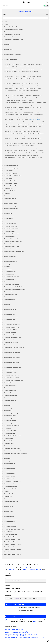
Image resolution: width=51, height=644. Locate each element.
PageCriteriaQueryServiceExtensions (29, 129)
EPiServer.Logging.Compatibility (10, 431)
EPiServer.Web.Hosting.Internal (10, 509)
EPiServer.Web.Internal (8, 511)
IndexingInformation (36, 112)
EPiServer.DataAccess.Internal (10, 256)
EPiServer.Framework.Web (9, 370)
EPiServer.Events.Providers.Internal (11, 302)
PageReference (37, 131)
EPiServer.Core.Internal (8, 171)
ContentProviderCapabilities (29, 79)
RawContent (34, 148)
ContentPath (39, 76)
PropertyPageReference (37, 143)
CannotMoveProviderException (11, 67)
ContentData (17, 71)
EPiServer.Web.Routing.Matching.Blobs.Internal (13, 542)
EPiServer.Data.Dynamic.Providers (11, 208)
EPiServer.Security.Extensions (10, 474)
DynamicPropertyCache (10, 88)
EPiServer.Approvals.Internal (9, 42)
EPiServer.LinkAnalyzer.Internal (10, 421)
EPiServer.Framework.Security (10, 355)
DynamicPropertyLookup (21, 88)
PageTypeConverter (30, 134)
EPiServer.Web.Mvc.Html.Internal (10, 519)
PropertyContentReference (27, 136)
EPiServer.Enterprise (8, 269)
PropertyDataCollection (9, 138)
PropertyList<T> (40, 141)
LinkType (44, 124)
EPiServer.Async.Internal (9, 47)
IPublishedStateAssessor (10, 119)
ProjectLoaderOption (40, 134)
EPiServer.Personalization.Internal (10, 446)
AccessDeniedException (10, 64)
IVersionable (22, 122)
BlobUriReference (26, 64)
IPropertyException (29, 117)
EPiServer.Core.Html (8, 163)
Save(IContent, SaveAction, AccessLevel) (32, 569)
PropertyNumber (28, 143)
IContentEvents (39, 98)
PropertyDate (38, 138)
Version (4, 14)
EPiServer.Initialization (8, 398)
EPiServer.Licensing (8, 405)
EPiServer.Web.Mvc (8, 514)
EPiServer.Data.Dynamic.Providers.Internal (12, 211)
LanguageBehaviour (30, 122)
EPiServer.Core (7, 62)
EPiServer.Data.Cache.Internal (10, 198)
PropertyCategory (16, 136)
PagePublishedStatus (28, 131)
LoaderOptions (21, 126)
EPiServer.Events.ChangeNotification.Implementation (15, 289)
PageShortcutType (21, 134)
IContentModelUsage (16, 105)
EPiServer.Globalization (8, 383)
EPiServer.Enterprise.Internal (9, 272)
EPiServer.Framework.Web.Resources (11, 378)
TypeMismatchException (30, 158)
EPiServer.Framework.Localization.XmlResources (14, 347)
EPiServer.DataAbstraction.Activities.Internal (13, 241)
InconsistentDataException (25, 112)
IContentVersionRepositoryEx (11, 107)
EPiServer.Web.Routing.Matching (10, 537)
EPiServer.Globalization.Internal (10, 385)
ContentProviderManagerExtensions (12, 81)
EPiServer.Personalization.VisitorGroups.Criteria (13, 451)
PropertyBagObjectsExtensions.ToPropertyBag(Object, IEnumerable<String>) (21, 634)
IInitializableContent (20, 110)
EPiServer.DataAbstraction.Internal (11, 244)
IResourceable (25, 119)
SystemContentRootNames (10, 158)
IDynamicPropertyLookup (10, 110)
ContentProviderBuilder (17, 79)
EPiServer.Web (7, 504)
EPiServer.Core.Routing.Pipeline (10, 183)
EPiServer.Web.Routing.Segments (11, 547)
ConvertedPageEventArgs (23, 86)
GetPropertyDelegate (22, 93)
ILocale (36, 110)
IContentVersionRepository (39, 105)
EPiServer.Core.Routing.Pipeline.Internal (12, 186)
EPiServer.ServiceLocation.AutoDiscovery (12, 481)
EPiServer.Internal (7, 403)
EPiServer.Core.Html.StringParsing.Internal (12, 168)
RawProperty (21, 150)
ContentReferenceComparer (19, 83)
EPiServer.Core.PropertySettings (10, 173)
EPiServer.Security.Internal (9, 476)
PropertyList (33, 141)
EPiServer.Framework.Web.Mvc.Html (11, 375)
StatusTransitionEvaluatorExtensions (30, 155)
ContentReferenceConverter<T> (33, 83)
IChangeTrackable (15, 95)
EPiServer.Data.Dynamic (9, 201)
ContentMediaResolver (9, 76)
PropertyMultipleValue (18, 143)
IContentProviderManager (27, 105)
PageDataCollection (9, 131)
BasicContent (19, 64)
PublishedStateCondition (25, 148)
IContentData (32, 98)
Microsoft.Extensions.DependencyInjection (12, 554)
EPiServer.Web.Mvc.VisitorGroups (11, 524)
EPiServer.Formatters (8, 307)
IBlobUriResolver (39, 93)
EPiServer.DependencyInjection (10, 262)
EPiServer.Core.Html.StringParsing (11, 166)
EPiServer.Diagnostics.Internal (10, 264)
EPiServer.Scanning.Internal (9, 463)
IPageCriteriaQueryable (38, 115)
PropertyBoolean (8, 136)
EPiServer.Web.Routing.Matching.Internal (12, 544)
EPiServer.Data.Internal (8, 219)
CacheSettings (39, 64)
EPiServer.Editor (7, 267)
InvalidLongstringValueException (11, 115)
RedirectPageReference (38, 150)
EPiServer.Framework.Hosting (10, 332)
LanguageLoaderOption (40, 122)
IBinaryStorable (31, 93)
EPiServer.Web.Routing (8, 532)
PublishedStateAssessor (31, 146)
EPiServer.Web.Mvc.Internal (9, 522)
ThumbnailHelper (20, 158)
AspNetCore (6, 22)
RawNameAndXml (8, 150)
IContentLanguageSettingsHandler (12, 103)
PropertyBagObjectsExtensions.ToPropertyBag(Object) (16, 633)
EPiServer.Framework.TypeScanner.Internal (12, 368)
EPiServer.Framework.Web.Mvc (10, 373)
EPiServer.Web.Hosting (8, 506)
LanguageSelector (20, 124)
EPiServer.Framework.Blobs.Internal (11, 317)
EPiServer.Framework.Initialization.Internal (12, 337)
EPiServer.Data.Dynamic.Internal (10, 203)
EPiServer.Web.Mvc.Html (9, 517)
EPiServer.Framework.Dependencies (11, 327)
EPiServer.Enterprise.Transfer (10, 274)
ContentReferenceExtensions (11, 86)
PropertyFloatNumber (9, 141)
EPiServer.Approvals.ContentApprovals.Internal (13, 37)
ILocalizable (41, 110)
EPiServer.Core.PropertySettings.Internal (12, 176)
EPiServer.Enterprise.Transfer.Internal (11, 277)
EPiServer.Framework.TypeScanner (11, 365)
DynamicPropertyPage (32, 88)
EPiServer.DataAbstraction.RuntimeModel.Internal (14, 251)
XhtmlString (24, 160)
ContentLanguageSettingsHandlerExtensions (29, 74)
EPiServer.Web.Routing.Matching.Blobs (12, 539)
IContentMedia (8, 105)
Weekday (19, 160)
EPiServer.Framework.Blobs (9, 315)
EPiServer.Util (6, 491)
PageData (40, 129)
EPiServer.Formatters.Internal (10, 309)
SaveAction (11, 569)
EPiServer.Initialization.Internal (10, 400)
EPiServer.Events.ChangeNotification (11, 284)
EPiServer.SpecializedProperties (10, 486)
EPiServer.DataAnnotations (9, 259)
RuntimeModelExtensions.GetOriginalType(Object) (15, 636)
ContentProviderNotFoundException (38, 81)
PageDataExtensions (18, 131)
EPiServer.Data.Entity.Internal (10, 216)
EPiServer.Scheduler (8, 466)
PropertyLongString (9, 143)
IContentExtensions (9, 100)
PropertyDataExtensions (20, 138)
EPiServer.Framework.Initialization (10, 335)
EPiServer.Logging (7, 428)
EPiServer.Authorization (8, 49)
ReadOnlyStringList (28, 150)
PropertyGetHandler (19, 141)
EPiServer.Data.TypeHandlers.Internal (11, 234)
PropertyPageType (8, 146)
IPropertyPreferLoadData (39, 117)
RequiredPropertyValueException (12, 153)
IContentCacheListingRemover (11, 98)
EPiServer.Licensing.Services (9, 416)
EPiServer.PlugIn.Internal (9, 461)
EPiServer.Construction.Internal (10, 60)
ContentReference (8, 83)
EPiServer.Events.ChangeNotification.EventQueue (14, 287)
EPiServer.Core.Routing (8, 178)
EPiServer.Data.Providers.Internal (10, 224)
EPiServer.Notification (8, 438)
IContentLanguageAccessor (27, 100)
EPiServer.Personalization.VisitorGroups (12, 448)
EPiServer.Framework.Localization (11, 342)
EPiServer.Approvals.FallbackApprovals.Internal (13, 39)
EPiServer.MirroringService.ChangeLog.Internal (13, 436)
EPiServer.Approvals (8, 32)
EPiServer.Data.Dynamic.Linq (10, 206)
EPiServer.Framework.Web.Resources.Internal (13, 380)
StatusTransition (18, 155)
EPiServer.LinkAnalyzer (8, 418)
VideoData (13, 160)
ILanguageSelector (30, 110)
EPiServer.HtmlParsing (8, 388)
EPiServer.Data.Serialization (9, 231)
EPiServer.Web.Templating (9, 552)
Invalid (34, 621)
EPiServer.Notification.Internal (10, 441)
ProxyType (23, 146)
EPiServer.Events (7, 282)
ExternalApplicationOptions (32, 91)
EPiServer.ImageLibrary (8, 393)
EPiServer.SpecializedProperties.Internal (12, 489)
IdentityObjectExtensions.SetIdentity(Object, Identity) (16, 631)
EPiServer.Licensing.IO (8, 410)
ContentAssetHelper (31, 69)
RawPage (15, 150)
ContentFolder (35, 71)
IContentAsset (28, 95)
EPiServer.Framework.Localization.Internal (12, 345)
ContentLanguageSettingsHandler (12, 74)
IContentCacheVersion (23, 98)
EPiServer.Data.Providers (9, 221)
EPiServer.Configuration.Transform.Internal (12, 55)
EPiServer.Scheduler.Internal (9, 469)
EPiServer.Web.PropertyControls (10, 527)
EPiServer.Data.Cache (8, 196)
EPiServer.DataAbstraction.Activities (11, 239)
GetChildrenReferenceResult (11, 93)
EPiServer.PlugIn (7, 458)
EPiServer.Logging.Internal (9, 433)
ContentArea (28, 67)
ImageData (7, 112)
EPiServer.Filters (7, 304)
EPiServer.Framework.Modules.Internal (12, 352)
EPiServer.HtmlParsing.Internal (10, 390)
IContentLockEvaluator (41, 103)
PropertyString (16, 146)
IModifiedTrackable (14, 112)
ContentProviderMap (25, 81)
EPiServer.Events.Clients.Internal (10, 294)
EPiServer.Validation (8, 496)
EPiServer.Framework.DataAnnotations (12, 325)
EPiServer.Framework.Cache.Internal (11, 322)
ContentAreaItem (35, 67)
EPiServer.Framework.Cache (9, 320)
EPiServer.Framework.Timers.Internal (11, 362)
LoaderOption (14, 126)
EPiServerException (21, 91)
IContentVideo (38, 107)
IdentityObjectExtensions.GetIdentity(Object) (14, 629)
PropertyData (37, 136)
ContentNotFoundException (21, 76)
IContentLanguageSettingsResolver (27, 103)
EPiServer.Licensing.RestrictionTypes (11, 413)
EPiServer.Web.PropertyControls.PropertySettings (14, 529)
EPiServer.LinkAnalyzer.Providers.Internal (12, 423)
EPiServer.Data (7, 193)
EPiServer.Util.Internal (8, 494)
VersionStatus (7, 160)
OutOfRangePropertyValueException (12, 129)
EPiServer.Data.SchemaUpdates (10, 226)
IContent (22, 95)
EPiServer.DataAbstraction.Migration (11, 246)
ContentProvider (8, 79)
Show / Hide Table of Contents (25, 11)
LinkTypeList (7, 126)
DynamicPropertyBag (34, 86)
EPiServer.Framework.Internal (10, 340)
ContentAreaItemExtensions (10, 69)
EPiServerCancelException (10, 91)
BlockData (33, 64)
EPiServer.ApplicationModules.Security (12, 27)
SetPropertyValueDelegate (40, 153)
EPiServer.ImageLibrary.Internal (10, 395)
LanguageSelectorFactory (31, 124)
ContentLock (42, 74)
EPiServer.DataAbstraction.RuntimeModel (12, 249)
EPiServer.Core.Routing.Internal (10, 181)
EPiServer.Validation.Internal (9, 499)
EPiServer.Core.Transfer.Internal (10, 191)
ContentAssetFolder (22, 69)
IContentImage (17, 100)
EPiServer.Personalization (9, 443)
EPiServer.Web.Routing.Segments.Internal (12, 549)
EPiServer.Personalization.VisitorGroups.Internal (13, 456)
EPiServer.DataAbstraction (9, 236)
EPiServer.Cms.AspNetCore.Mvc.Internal (12, 52)
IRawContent (18, 119)
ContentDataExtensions (26, 71)
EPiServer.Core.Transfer (8, 188)
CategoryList (21, 67)
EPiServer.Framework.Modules (10, 350)
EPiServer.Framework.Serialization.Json (12, 357)
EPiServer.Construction (8, 57)
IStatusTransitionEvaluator (35, 119)
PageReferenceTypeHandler (10, 134)
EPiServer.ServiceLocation (9, 479)
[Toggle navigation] (48, 2)
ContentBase (39, 69)
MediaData (38, 126)
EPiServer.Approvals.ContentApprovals (12, 34)
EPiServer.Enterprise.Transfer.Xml (10, 279)
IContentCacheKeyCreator (38, 95)
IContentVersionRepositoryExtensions (26, 107)
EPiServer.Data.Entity (8, 214)
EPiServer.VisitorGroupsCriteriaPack (11, 501)
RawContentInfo (41, 148)
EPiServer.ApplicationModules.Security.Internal (13, 29)
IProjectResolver (20, 117)
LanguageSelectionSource (10, 124)
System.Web (6, 557)
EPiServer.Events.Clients (9, 292)
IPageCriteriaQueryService (10, 117)
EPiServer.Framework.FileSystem (10, 330)
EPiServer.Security (7, 471)
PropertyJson (27, 141)
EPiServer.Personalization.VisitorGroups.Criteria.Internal (15, 453)
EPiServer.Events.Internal (9, 297)
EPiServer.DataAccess (8, 254)
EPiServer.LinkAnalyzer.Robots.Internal (11, 426)
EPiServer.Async (7, 44)
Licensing (39, 124)
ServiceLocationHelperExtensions (27, 153)
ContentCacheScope (9, 71)
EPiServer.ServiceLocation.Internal (11, 484)
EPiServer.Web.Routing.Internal (10, 534)
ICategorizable (8, 95)
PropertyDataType (30, 138)
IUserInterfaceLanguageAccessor (11, 122)
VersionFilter (39, 158)
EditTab (39, 88)
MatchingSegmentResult (30, 126)
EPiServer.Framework (8, 312)
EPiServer (6, 24)
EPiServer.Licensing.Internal (9, 408)
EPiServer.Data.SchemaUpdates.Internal (12, 229)
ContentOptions (31, 76)
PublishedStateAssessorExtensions (12, 148)
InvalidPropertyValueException (26, 115)
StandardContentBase (9, 155)
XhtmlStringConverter (32, 160)
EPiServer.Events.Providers (9, 299)
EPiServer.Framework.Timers (9, 360)
